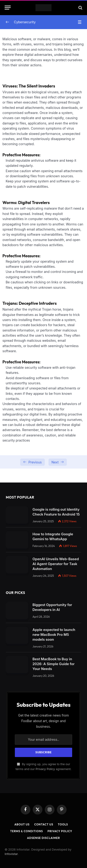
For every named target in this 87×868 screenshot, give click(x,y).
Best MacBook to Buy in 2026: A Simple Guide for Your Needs (53, 664)
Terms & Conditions (27, 831)
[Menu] (8, 8)
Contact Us (44, 824)
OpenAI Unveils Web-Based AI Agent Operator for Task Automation (56, 564)
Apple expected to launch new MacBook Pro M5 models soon (54, 635)
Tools (63, 824)
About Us (22, 824)
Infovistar (11, 854)
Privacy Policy (45, 769)
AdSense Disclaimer (43, 838)
